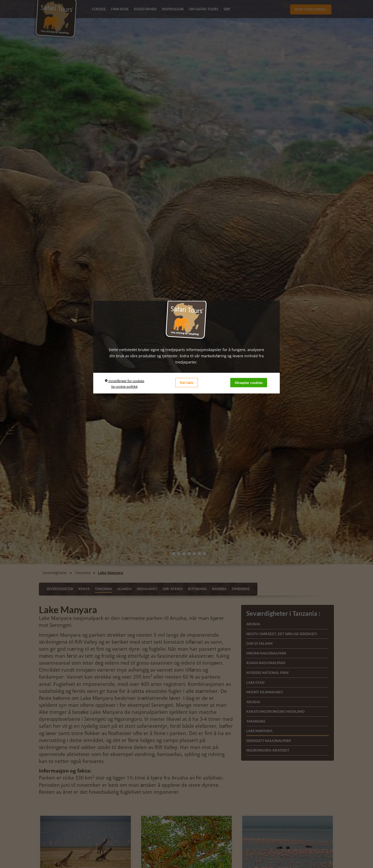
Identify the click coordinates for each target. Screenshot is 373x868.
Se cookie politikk (124, 387)
